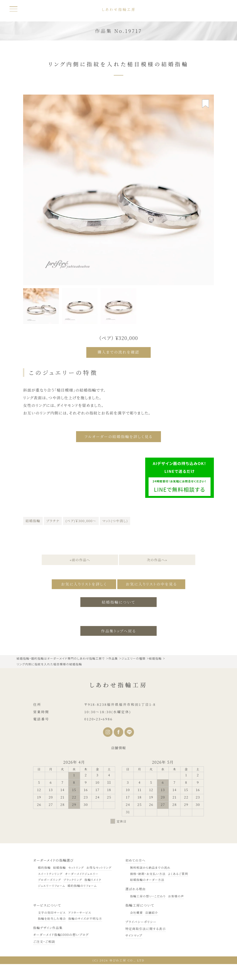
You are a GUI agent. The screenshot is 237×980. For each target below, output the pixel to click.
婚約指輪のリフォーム (82, 902)
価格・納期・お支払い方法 (148, 890)
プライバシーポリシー (142, 938)
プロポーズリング (49, 896)
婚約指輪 (44, 883)
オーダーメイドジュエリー (82, 890)
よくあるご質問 (178, 890)
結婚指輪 (33, 537)
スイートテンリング (50, 890)
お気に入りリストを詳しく (81, 600)
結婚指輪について (119, 618)
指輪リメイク (93, 896)
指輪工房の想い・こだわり (148, 912)
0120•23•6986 (99, 735)
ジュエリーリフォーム (52, 902)
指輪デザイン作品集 (49, 944)
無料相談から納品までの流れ (150, 883)
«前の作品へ (80, 576)
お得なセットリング (99, 883)
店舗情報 (118, 764)
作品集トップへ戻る (119, 647)
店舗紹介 (152, 928)
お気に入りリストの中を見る (153, 600)
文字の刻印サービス (52, 928)
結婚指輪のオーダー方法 (147, 896)
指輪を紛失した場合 (52, 934)
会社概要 (137, 928)
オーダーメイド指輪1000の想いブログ (63, 950)
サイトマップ (134, 951)
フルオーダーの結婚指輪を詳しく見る (118, 435)
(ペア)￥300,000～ (81, 537)
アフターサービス (80, 928)
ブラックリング (73, 896)
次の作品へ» (157, 576)
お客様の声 (176, 912)
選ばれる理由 (136, 905)
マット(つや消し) (115, 537)
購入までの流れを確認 (119, 352)
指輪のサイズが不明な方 (85, 934)
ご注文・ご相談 (45, 957)
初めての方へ (136, 876)
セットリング (76, 883)
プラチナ (53, 537)
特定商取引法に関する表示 (147, 945)
